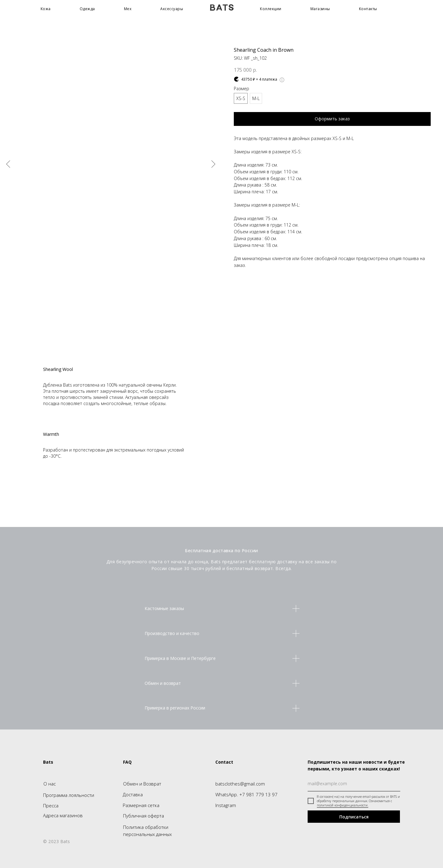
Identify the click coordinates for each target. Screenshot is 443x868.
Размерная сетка (141, 805)
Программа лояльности (69, 795)
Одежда (87, 9)
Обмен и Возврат (142, 784)
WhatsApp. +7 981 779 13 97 (246, 794)
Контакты (368, 9)
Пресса (51, 806)
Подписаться (354, 817)
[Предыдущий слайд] (8, 164)
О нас (50, 784)
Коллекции (271, 9)
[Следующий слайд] (213, 164)
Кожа (46, 9)
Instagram (226, 805)
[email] (354, 784)
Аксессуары (172, 9)
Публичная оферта (144, 816)
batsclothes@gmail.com (240, 784)
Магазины (320, 9)
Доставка (133, 794)
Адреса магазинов (63, 815)
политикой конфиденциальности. (343, 805)
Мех (128, 9)
